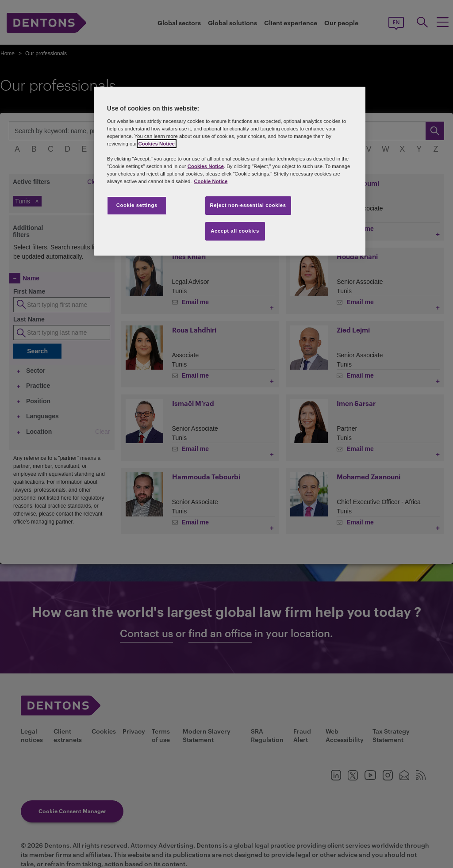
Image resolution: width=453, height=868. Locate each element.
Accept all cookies (235, 231)
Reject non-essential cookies (248, 205)
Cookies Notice (157, 144)
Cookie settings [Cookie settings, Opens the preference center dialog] (137, 205)
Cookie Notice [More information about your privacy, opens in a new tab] (211, 181)
